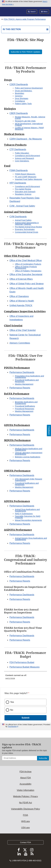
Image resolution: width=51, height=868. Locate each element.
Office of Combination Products (28, 264)
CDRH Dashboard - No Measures (26, 139)
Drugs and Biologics (24, 91)
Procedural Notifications (25, 406)
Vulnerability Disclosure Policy (26, 809)
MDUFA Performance (17, 440)
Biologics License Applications (28, 457)
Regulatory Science (23, 194)
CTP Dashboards (18, 149)
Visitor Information (26, 790)
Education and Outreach (25, 192)
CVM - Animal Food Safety (22, 206)
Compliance (20, 101)
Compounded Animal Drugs (27, 232)
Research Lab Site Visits (25, 121)
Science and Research (24, 158)
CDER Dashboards (19, 84)
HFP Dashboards (18, 183)
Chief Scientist (13, 326)
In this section (12, 29)
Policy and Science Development (29, 88)
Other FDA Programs (17, 256)
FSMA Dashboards (19, 170)
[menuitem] (25, 678)
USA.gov (25, 828)
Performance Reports (20, 388)
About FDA (25, 778)
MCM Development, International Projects (29, 124)
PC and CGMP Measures (26, 177)
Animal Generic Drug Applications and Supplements (31, 539)
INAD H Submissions (24, 514)
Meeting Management (24, 384)
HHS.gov (25, 821)
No (12, 710)
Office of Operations (19, 296)
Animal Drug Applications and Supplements (27, 510)
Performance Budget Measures (24, 667)
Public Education (22, 153)
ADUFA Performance (17, 501)
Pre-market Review (23, 189)
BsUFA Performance (17, 394)
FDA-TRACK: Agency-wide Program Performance (25, 19)
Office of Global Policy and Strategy (27, 284)
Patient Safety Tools (23, 104)
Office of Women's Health (22, 301)
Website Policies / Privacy (26, 796)
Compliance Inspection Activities (25, 311)
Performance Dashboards (22, 372)
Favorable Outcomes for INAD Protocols (28, 517)
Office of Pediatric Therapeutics (28, 271)
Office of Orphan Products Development (26, 267)
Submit (25, 718)
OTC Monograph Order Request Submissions (28, 480)
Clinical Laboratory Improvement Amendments (29, 453)
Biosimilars (20, 93)
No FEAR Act (25, 803)
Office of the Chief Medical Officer (26, 260)
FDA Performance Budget (22, 662)
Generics (19, 96)
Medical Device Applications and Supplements (29, 449)
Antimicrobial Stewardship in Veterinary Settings (27, 223)
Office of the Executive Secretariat (26, 274)
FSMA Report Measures (25, 174)
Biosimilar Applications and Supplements (26, 403)
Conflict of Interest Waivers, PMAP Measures (29, 128)
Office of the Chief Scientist (23, 330)
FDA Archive (25, 772)
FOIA (25, 815)
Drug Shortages (22, 98)
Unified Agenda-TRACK (21, 305)
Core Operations (22, 161)
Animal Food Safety (23, 220)
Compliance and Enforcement (27, 156)
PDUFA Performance (17, 368)
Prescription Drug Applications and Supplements (29, 377)
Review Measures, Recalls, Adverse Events (30, 118)
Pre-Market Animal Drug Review (28, 227)
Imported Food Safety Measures (28, 179)
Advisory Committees (20, 343)
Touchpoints (12, 726)
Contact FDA (25, 842)
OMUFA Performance (17, 471)
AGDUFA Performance (18, 530)
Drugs (8, 80)
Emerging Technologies (25, 229)
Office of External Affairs (21, 279)
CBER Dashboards (19, 113)
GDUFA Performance (17, 425)
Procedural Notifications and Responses (27, 381)
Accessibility (25, 784)
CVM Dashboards (18, 217)
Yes (12, 702)
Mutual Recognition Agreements (28, 520)
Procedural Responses (25, 409)
